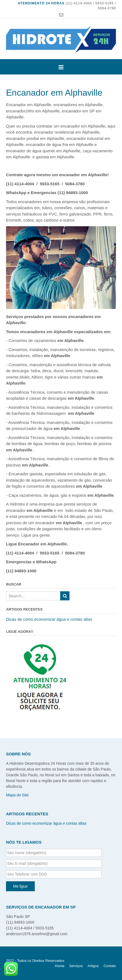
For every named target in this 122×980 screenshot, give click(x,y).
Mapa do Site (17, 795)
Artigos (93, 966)
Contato (110, 966)
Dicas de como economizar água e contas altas (49, 619)
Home (60, 966)
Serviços (76, 966)
